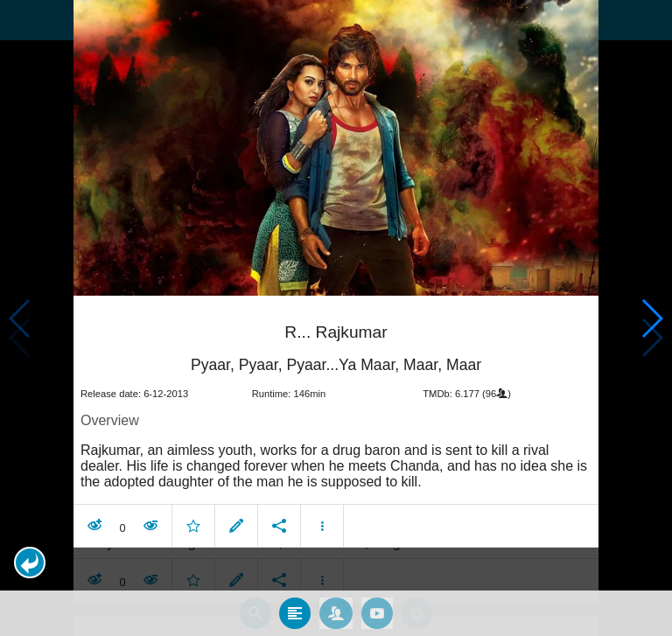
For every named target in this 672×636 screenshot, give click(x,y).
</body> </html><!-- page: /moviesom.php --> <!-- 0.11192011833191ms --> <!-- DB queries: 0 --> (336, 318)
